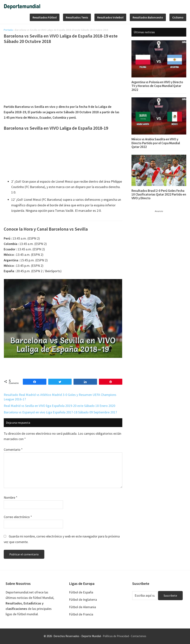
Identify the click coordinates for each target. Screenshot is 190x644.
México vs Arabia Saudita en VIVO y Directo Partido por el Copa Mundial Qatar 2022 (156, 143)
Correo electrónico (18, 517)
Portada (8, 30)
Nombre (11, 497)
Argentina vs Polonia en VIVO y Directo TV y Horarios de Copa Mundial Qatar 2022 (157, 86)
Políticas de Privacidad (116, 636)
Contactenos (139, 636)
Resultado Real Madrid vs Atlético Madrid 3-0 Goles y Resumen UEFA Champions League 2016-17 (60, 397)
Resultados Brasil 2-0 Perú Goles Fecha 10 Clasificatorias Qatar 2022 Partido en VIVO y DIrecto (159, 194)
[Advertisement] (63, 75)
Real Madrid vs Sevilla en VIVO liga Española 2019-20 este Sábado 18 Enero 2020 (59, 406)
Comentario (13, 450)
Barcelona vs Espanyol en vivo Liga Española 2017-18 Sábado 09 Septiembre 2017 (60, 412)
